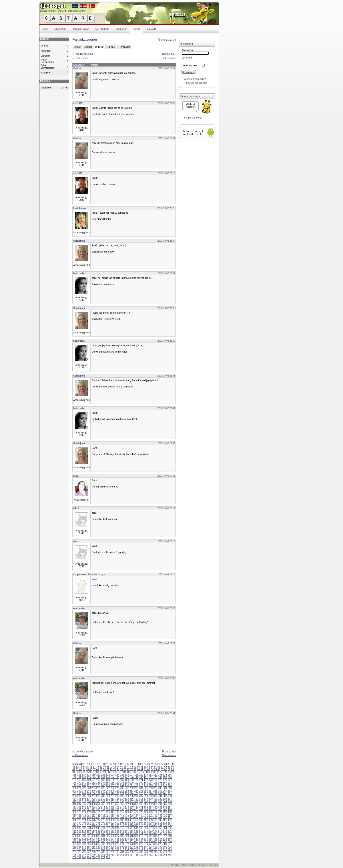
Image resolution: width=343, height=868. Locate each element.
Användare (188, 50)
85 (156, 769)
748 (89, 855)
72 (111, 769)
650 (122, 841)
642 (84, 841)
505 (132, 823)
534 (170, 825)
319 (146, 799)
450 (170, 815)
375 (112, 807)
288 (98, 796)
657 (155, 841)
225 (98, 788)
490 (160, 820)
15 (121, 764)
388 (74, 809)
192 (141, 783)
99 (101, 772)
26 (159, 764)
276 (141, 793)
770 (94, 857)
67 (94, 769)
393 (98, 809)
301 (160, 796)
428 (165, 812)
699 (155, 847)
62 (77, 769)
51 (142, 767)
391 (89, 809)
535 (74, 828)
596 (165, 833)
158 (79, 780)
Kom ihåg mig (189, 65)
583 (103, 833)
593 (151, 833)
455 (94, 817)
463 (132, 817)
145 (117, 777)
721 (160, 849)
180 (84, 783)
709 (103, 849)
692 (122, 847)
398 (122, 809)
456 (98, 817)
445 (146, 815)
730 (103, 852)
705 (84, 849)
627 (112, 839)
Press (191, 865)
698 (151, 847)
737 (136, 852)
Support (88, 47)
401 (136, 809)
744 (170, 852)
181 (89, 783)
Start (46, 29)
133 (160, 775)
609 (127, 836)
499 (103, 823)
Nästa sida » (169, 54)
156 (170, 777)
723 (170, 849)
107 (138, 772)
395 (108, 809)
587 (122, 833)
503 (122, 823)
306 (84, 799)
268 (103, 793)
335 (122, 801)
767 (79, 857)
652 (132, 841)
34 (84, 767)
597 (170, 833)
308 (94, 799)
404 (151, 809)
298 (146, 796)
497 (94, 823)
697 (146, 847)
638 (165, 839)
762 (155, 855)
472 (74, 820)
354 (112, 804)
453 (84, 817)
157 (74, 780)
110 (153, 772)
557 (79, 831)
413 (94, 812)
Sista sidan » (169, 58)
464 (136, 817)
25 (155, 764)
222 (84, 788)
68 (98, 769)
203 (94, 785)
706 (89, 849)
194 (151, 783)
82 (145, 769)
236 (151, 788)
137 (79, 777)
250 (117, 791)
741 (155, 852)
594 (155, 833)
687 (98, 847)
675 (141, 844)
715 (132, 849)
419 (122, 812)
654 (141, 841)
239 (165, 788)
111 (157, 772)
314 (122, 799)
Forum (137, 29)
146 (122, 777)
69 (101, 769)
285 (84, 796)
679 (160, 844)
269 (108, 793)
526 (132, 825)
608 (122, 836)
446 (151, 815)
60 (172, 767)
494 (79, 823)
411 (84, 812)
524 (122, 825)
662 (79, 844)
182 (94, 783)
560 (94, 831)
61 (74, 769)
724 (74, 852)
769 (89, 857)
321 (155, 799)
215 (151, 785)
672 (127, 844)
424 (146, 812)
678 (155, 844)
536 (79, 828)
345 (170, 801)
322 (160, 799)
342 (155, 801)
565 (117, 831)
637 (160, 839)
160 (89, 780)
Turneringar (124, 47)
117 (84, 775)
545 (122, 828)
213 (141, 785)
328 (89, 801)
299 (151, 796)
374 (108, 807)
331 (103, 801)
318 (141, 799)
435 (98, 815)
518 (94, 825)
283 (74, 796)
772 (103, 857)
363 (155, 804)
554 (165, 828)
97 (94, 772)
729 (98, 852)
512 (165, 823)
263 (79, 793)
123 (112, 775)
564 (112, 831)
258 (155, 791)
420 (127, 812)
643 (89, 841)
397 (117, 809)
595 (160, 833)
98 (98, 772)
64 (84, 769)
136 (74, 777)
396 (112, 809)
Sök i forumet (169, 40)
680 (165, 844)
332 (108, 801)
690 (112, 847)
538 (89, 828)
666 (98, 844)
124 (117, 775)
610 (132, 836)
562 (103, 831)
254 (136, 791)
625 (103, 839)
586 (117, 833)
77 (128, 769)
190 (132, 783)
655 (146, 841)
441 (127, 815)
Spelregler (60, 29)
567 (127, 831)
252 (127, 791)
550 (146, 828)
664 (89, 844)
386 (165, 807)
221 (79, 788)
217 (160, 785)
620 (79, 839)
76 (125, 769)
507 (141, 823)
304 (74, 799)
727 (89, 852)
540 (98, 828)
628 (117, 839)
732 (112, 852)
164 (108, 780)
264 (84, 793)
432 (84, 815)
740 (151, 852)
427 (160, 812)
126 (127, 775)
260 (165, 791)
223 (89, 788)
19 (135, 764)
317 (136, 799)
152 (151, 777)
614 (151, 836)
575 (165, 831)
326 (79, 801)
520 (103, 825)
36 (91, 767)
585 (112, 833)
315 (127, 799)
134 (165, 775)
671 (122, 844)
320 (151, 799)
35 (87, 767)
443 (136, 815)
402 (141, 809)
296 (136, 796)
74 (118, 769)
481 (117, 820)
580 (89, 833)
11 (108, 764)
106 (134, 772)
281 (165, 793)
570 (141, 831)
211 (132, 785)
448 (160, 815)
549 (141, 828)
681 (170, 844)
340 (146, 801)
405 (155, 809)
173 (151, 780)
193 (146, 783)
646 (103, 841)
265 (89, 793)
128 (136, 775)
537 (84, 828)
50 (138, 767)
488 (151, 820)
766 (74, 857)
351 (98, 804)
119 (94, 775)
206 (108, 785)
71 (108, 769)
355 (117, 804)
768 (84, 857)
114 (172, 772)
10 (104, 764)
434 (94, 815)
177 (170, 780)
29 (169, 764)
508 (146, 823)
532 (160, 825)
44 (118, 767)
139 (89, 777)
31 (74, 767)
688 (103, 847)
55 (156, 767)
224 (94, 788)
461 (122, 817)
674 (136, 844)
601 (89, 836)
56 (159, 767)
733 (117, 852)
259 (160, 791)
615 (155, 836)
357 (127, 804)
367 (74, 807)
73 (115, 769)
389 (79, 809)
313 (117, 799)
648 (112, 841)
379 (132, 807)
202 (89, 785)
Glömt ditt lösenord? (195, 79)
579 (84, 833)
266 (94, 793)
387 (170, 807)
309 (98, 799)
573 (155, 831)
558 (84, 831)
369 (84, 807)
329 (94, 801)
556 (74, 831)
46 (125, 767)
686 (94, 847)
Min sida (151, 29)
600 (84, 836)
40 (104, 767)
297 (141, 796)
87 (162, 769)
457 (103, 817)
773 (108, 857)
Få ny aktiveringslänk (195, 83)
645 (98, 841)
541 (103, 828)
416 (108, 812)
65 (87, 769)
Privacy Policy (179, 865)
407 (165, 809)
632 (136, 839)
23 (148, 764)
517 (89, 825)
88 (166, 769)
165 (112, 780)
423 (141, 812)
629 (122, 839)
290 (108, 796)
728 (94, 852)
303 (170, 796)
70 (104, 769)
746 (79, 855)
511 (160, 823)
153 (155, 777)
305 (79, 799)
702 (170, 847)
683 (79, 847)
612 (141, 836)
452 (79, 817)
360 (141, 804)
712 (117, 849)
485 (136, 820)
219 (170, 785)
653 (136, 841)
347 (79, 804)
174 (155, 780)
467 (151, 817)
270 (112, 793)
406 (160, 809)
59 (169, 767)
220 (74, 788)
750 (98, 855)
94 (84, 772)
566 (122, 831)
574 (160, 831)
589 (132, 833)
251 (122, 791)
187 (117, 783)
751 (103, 855)
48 (132, 767)
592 (146, 833)
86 (159, 769)
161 (94, 780)
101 (110, 772)
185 (108, 783)
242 (79, 791)
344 (165, 801)
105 (129, 772)
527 (136, 825)
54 (152, 767)
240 (170, 788)
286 (89, 796)
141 (98, 777)
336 (127, 801)
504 (127, 823)
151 (146, 777)
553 (160, 828)
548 (136, 828)
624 (98, 839)
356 (122, 804)
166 (117, 780)
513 (170, 823)
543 (112, 828)
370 (89, 807)
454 (89, 817)
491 (165, 820)
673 (132, 844)
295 (132, 796)
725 (79, 852)
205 (103, 785)
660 (170, 841)
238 (160, 788)
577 (74, 833)
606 (112, 836)
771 (98, 857)
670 (117, 844)
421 (132, 812)
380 (136, 807)
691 (117, 847)
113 (167, 772)
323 (165, 799)
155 (165, 777)
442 (132, 815)
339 (141, 801)
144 (112, 777)
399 (127, 809)
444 (141, 815)
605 (108, 836)
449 (165, 815)
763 (160, 855)
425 (151, 812)
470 (165, 817)
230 (122, 788)
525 (127, 825)
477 (98, 820)
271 (117, 793)
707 (94, 849)
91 (74, 772)
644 (94, 841)
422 (136, 812)
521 (108, 825)
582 (98, 833)
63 (81, 769)
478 (103, 820)
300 (155, 796)
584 (108, 833)
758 (136, 855)
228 (112, 788)
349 (89, 804)
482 (122, 820)
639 (170, 839)
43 (115, 767)
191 (136, 783)
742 (160, 852)
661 (74, 844)
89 (169, 769)
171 (141, 780)
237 (155, 788)
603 (98, 836)
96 (91, 772)
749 (94, 855)
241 (74, 791)
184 (103, 783)
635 (151, 839)
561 (98, 831)
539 (94, 828)
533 (165, 825)
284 (79, 796)
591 (141, 833)
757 (132, 855)
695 (136, 847)
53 (149, 767)
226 (103, 788)
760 (146, 855)
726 (84, 852)
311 (108, 799)
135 (170, 775)
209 (122, 785)
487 (146, 820)
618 (170, 836)
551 (151, 828)
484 (132, 820)
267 (98, 793)
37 (94, 767)
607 (117, 836)
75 (121, 769)
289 (103, 796)
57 (162, 767)
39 (101, 767)
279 (155, 793)
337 (132, 801)
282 (170, 793)
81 (142, 769)
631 (132, 839)
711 (112, 849)
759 (141, 855)
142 (103, 777)
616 (160, 836)
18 (131, 764)
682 (74, 847)
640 (74, 841)
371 (94, 807)
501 (112, 823)
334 (117, 801)
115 (74, 775)
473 (79, 820)
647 (108, 841)
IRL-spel (111, 47)
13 (114, 764)
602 (94, 836)
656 (151, 841)
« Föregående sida (83, 54)
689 (108, 847)
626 (108, 839)
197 (165, 783)
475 (89, 820)
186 (112, 783)
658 (160, 841)
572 (151, 831)
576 (170, 831)
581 (94, 833)
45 (121, 767)
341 (151, 801)
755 (122, 855)
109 (148, 772)
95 (87, 772)
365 (165, 804)
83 (149, 769)
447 (155, 815)
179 (79, 783)
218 (165, 785)
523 (117, 825)
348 (84, 804)
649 (117, 841)
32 (77, 767)
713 (122, 849)
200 (79, 785)
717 (141, 849)
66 (91, 769)
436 (103, 815)
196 (160, 783)
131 (151, 775)
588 (127, 833)
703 (74, 849)
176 (165, 780)
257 (151, 791)
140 (94, 777)
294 (127, 796)
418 (117, 812)
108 (143, 772)
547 (132, 828)
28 (166, 764)
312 (112, 799)
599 (79, 836)
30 (172, 764)
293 (122, 796)
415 (103, 812)
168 (127, 780)
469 (160, 817)
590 (136, 833)
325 (74, 801)
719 (151, 849)
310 (103, 799)
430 (74, 815)
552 (155, 828)
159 (84, 780)
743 (165, 852)
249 (112, 791)
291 (112, 796)
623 (94, 839)
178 (74, 783)
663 (84, 844)
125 (122, 775)
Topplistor (121, 29)
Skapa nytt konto (193, 118)
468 (155, 817)
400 (132, 809)
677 (151, 844)
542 (108, 828)
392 (94, 809)
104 (124, 772)
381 (141, 807)
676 (146, 844)
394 (103, 809)
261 (170, 791)
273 (127, 793)
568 (132, 831)
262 (74, 793)
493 (74, 823)
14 (118, 764)
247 (103, 791)
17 (128, 764)
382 (146, 807)
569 (136, 831)
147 (127, 777)
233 (136, 788)
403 (146, 809)
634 (146, 839)
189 (127, 783)
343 (160, 801)
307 (89, 799)
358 (132, 804)
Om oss (201, 865)
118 (89, 775)
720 (155, 849)
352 (103, 804)
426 (155, 812)
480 (112, 820)
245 (94, 791)
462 (127, 817)
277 (146, 793)
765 (170, 855)
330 (98, 801)
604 (103, 836)
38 (98, 767)
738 (141, 852)
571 (146, 831)
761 (151, 855)
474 (84, 820)
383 (151, 807)
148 (132, 777)
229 (117, 788)
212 (136, 785)
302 (165, 796)
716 (136, 849)
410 (79, 812)
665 (94, 844)
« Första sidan (80, 58)
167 (122, 780)
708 (98, 849)
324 (170, 799)
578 (79, 833)
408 (170, 809)
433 (89, 815)
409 (74, 812)
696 (141, 847)
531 (155, 825)
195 (155, 783)
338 (136, 801)
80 (138, 769)
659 (165, 841)
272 (122, 793)
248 (108, 791)
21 (142, 764)
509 (151, 823)
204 (98, 785)
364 (160, 804)
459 (112, 817)
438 (112, 815)
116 (79, 775)
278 (151, 793)
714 (127, 849)
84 (152, 769)
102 (115, 772)
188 (122, 783)
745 (74, 855)
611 (136, 836)
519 (98, 825)
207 (112, 785)
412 (89, 812)
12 (111, 764)
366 (170, 804)
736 (132, 852)
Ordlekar (99, 47)
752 (108, 855)
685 (89, 847)
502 (117, 823)
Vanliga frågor (81, 29)
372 (98, 807)
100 (105, 772)
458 (108, 817)
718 (146, 849)
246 (98, 791)
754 (117, 855)
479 (108, 820)
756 (127, 855)
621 (84, 839)
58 (166, 767)
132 (155, 775)
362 (151, 804)
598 (74, 836)
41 (108, 767)
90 (172, 769)
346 (74, 804)
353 (108, 804)
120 (98, 775)
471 (170, 817)
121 (103, 775)
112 (162, 772)
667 (103, 844)
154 (160, 777)
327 (84, 801)
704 (79, 849)
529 (146, 825)
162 (98, 780)
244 (89, 791)
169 (132, 780)
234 (141, 788)
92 (77, 772)
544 (117, 828)
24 (152, 764)
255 (141, 791)
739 (146, 852)
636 (155, 839)
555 (170, 828)
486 (141, 820)
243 (84, 791)
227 (108, 788)
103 (119, 772)
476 (94, 820)
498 (98, 823)
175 (160, 780)
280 (160, 793)
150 (141, 777)
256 (146, 791)
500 (108, 823)
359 (136, 804)
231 (127, 788)
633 (141, 839)
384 (155, 807)
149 (136, 777)
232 (132, 788)
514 (74, 825)
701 (165, 847)
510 (155, 823)
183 (98, 783)
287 (94, 796)
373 (103, 807)
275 (136, 793)
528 (141, 825)
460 (117, 817)
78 (132, 769)
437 (108, 815)
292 (117, 796)
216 (155, 785)
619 (74, 839)
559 (89, 831)
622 (89, 839)
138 (84, 777)
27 (162, 764)
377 (122, 807)
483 (127, 820)
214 (146, 785)
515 (79, 825)
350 (94, 804)
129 (141, 775)
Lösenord (187, 58)
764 (165, 855)
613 (146, 836)
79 (135, 769)
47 (128, 767)
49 (135, 767)
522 (112, 825)
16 (125, 764)
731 (108, 852)
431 (79, 815)
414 (98, 812)
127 (132, 775)
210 (127, 785)
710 (108, 849)
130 (146, 775)
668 (108, 844)
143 (108, 777)
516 (84, 825)
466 (146, 817)
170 (136, 780)
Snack (78, 47)
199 (74, 785)
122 (108, 775)
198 (170, 783)
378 (127, 807)
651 (127, 841)
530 (151, 825)
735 (127, 852)
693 (127, 847)
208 (117, 785)
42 (111, 767)
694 (132, 847)
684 (84, 847)
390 (84, 809)
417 (112, 812)
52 (145, 767)
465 (141, 817)
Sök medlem (102, 29)
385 (160, 807)
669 (112, 844)
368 (79, 807)
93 (81, 772)
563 (108, 831)
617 (165, 836)
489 (155, 820)
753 (112, 855)
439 (117, 815)
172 (146, 780)
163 (103, 780)
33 (81, 767)
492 (170, 820)
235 (146, 788)
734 (122, 852)
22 (145, 764)
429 (170, 812)
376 (117, 807)
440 (122, 815)
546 (127, 828)
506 (136, 823)
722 (165, 849)
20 (138, 764)
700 (160, 847)
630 (127, 839)
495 (84, 823)
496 (89, 823)
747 (84, 855)
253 (132, 791)
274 (132, 793)
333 (112, 801)
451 (74, 817)
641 (79, 841)
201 (84, 785)
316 (132, 799)
